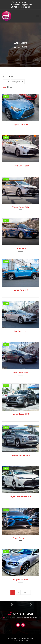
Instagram (31, 605)
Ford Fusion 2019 (20, 331)
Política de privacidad (20, 641)
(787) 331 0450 (18, 7)
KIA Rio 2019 (21, 249)
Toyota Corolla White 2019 (20, 497)
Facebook (12, 605)
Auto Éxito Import (27, 638)
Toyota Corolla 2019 (20, 166)
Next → (26, 592)
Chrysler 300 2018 (20, 580)
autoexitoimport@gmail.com (21, 5)
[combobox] (7, 82)
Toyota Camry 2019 (20, 538)
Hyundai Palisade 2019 (20, 455)
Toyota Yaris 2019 (21, 124)
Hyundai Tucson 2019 (20, 414)
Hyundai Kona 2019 (21, 290)
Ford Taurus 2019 (21, 373)
